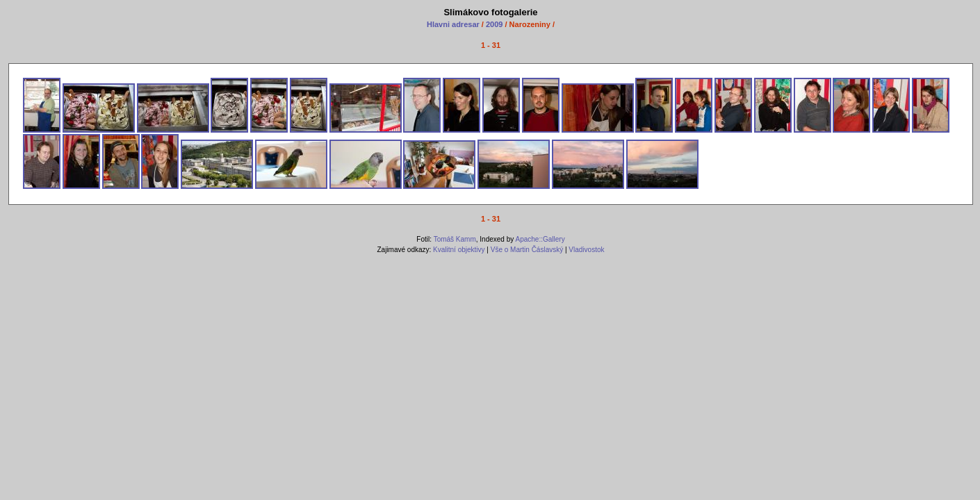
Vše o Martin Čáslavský (527, 250)
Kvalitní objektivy (459, 250)
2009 (494, 24)
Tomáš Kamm (455, 239)
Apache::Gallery (540, 239)
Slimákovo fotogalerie (490, 12)
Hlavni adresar (454, 24)
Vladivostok (586, 250)
